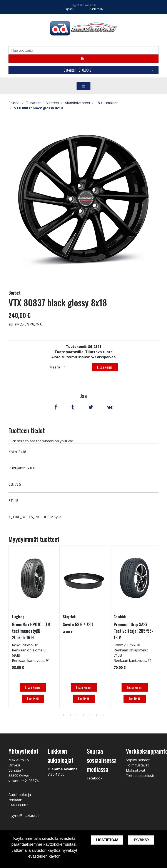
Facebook (95, 778)
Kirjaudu (69, 9)
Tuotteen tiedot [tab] (27, 430)
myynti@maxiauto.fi (84, 5)
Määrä (55, 367)
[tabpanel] (33, 627)
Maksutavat (136, 770)
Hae (84, 59)
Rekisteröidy (95, 9)
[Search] (83, 50)
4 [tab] (83, 715)
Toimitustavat (137, 765)
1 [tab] (64, 715)
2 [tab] (70, 715)
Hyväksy (141, 840)
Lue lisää (33, 699)
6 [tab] (97, 715)
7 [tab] (103, 715)
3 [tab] (77, 715)
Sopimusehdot (138, 760)
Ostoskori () (77, 70)
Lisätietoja (107, 840)
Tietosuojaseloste (141, 776)
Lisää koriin (105, 367)
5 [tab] (90, 715)
